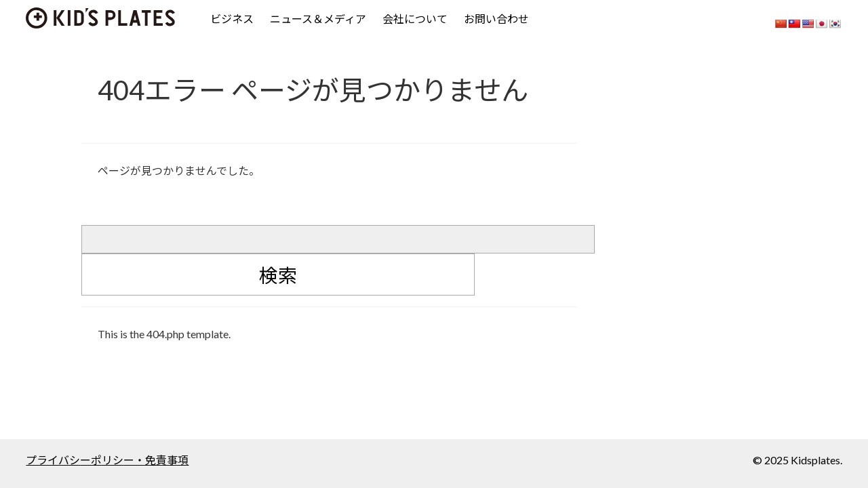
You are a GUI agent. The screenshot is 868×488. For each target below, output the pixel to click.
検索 (278, 275)
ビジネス (232, 19)
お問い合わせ (496, 19)
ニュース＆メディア (318, 19)
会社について (415, 19)
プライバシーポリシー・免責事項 (107, 460)
